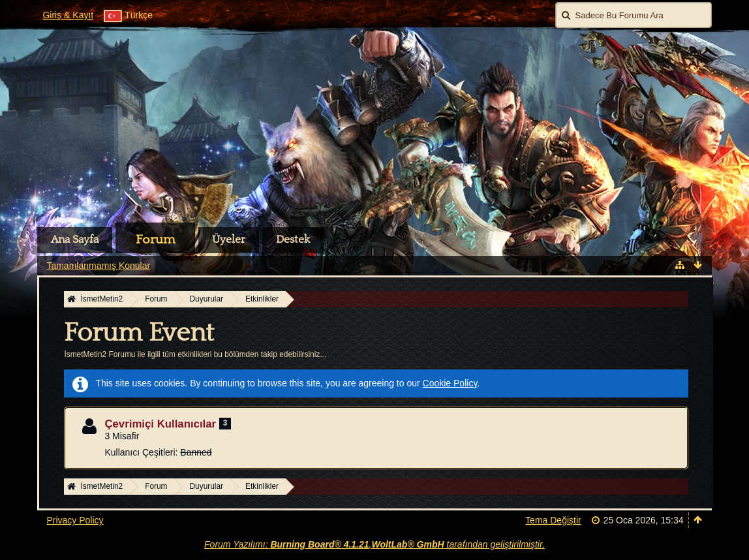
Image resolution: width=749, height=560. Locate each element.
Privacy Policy (75, 520)
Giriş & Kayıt (68, 15)
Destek (293, 240)
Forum (155, 240)
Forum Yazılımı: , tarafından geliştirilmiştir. (374, 544)
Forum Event (139, 333)
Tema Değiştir (553, 520)
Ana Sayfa (75, 240)
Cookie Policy (450, 383)
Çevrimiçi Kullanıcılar (160, 424)
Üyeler (229, 240)
